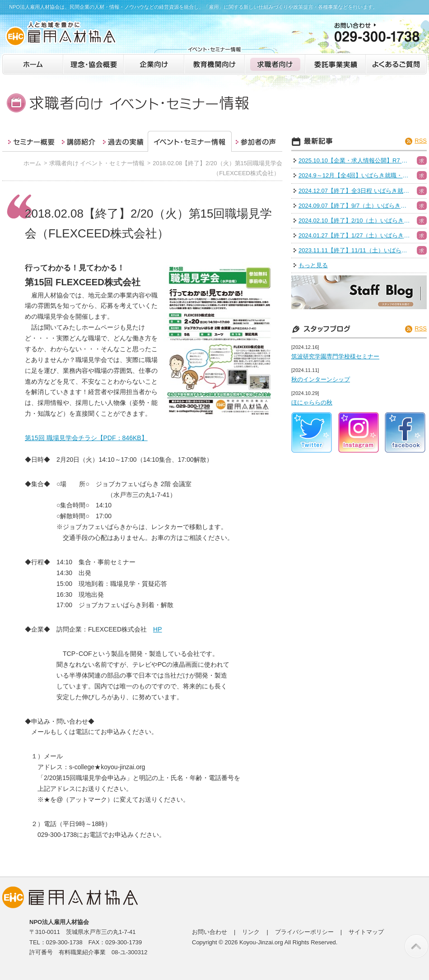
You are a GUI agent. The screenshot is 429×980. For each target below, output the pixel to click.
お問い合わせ (210, 932)
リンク (251, 932)
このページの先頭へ (416, 946)
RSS (421, 141)
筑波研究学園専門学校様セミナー (335, 356)
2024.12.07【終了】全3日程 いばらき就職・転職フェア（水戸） (355, 191)
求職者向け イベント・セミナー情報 (97, 163)
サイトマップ (366, 932)
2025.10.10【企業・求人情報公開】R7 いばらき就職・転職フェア (355, 160)
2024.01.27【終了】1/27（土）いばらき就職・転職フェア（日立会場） (355, 235)
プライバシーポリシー (304, 932)
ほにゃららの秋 (312, 402)
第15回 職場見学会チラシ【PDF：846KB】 (86, 438)
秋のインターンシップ (321, 379)
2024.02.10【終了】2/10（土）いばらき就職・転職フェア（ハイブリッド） (355, 221)
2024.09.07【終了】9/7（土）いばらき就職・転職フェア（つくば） (355, 206)
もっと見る (313, 265)
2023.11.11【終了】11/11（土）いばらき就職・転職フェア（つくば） (355, 250)
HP (158, 629)
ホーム (32, 163)
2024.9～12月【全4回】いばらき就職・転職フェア (355, 175)
